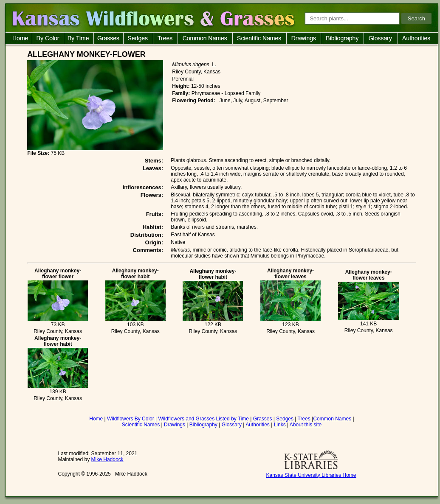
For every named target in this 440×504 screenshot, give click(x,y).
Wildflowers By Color (131, 419)
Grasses (263, 419)
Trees (304, 419)
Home (96, 419)
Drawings (175, 425)
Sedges (285, 419)
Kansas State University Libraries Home (311, 475)
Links (280, 425)
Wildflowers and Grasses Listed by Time (204, 419)
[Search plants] (352, 18)
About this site (306, 425)
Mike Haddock (107, 459)
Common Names (332, 419)
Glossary (232, 425)
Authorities (258, 425)
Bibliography (203, 425)
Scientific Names (141, 425)
